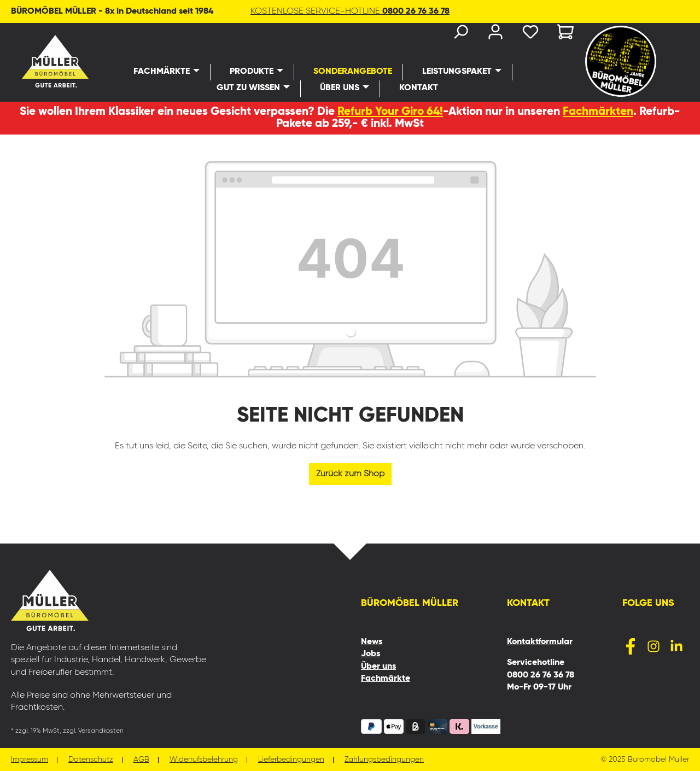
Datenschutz (91, 760)
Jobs (371, 654)
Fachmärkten (598, 112)
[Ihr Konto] (495, 34)
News (372, 642)
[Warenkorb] (562, 34)
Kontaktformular (540, 642)
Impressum (30, 760)
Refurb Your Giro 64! (390, 112)
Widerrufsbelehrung (204, 760)
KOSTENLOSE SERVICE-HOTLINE (350, 11)
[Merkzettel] (530, 34)
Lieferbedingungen (291, 760)
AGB (141, 760)
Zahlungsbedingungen (384, 760)
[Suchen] (460, 34)
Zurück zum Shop (350, 474)
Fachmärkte (386, 679)
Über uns (378, 667)
